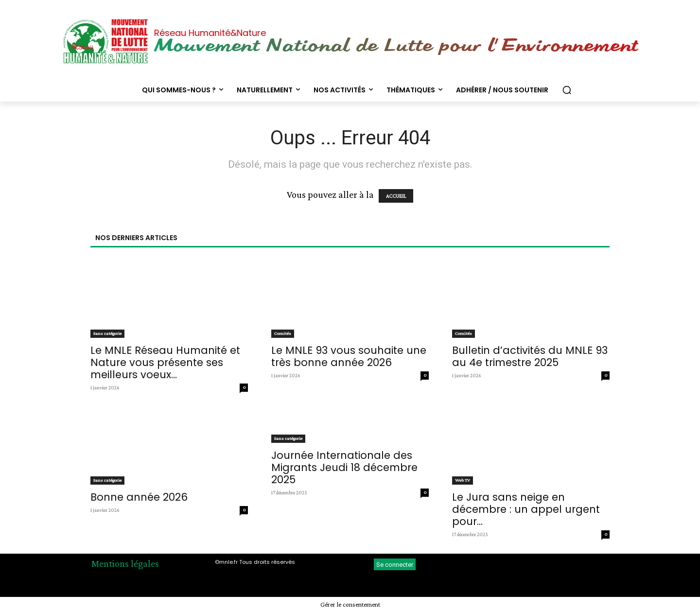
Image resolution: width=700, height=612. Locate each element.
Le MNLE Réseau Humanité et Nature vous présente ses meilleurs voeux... (165, 362)
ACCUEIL (396, 196)
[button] (567, 90)
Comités (283, 333)
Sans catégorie (107, 333)
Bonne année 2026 (139, 497)
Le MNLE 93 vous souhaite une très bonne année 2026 (349, 356)
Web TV (463, 480)
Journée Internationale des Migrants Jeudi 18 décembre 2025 (344, 467)
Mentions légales (125, 563)
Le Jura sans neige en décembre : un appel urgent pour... (526, 509)
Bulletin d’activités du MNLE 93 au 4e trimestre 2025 (530, 356)
